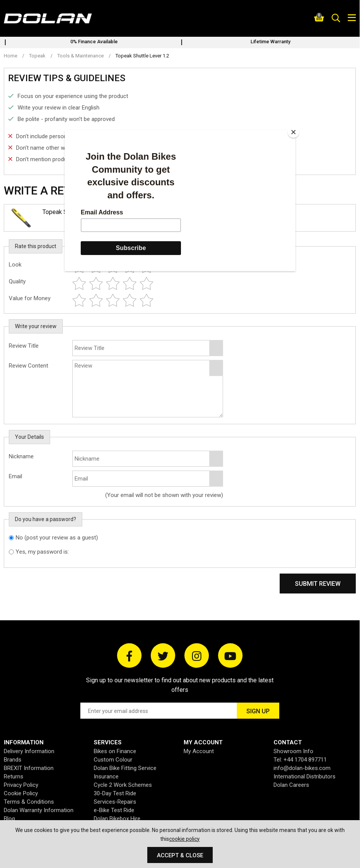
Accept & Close (180, 855)
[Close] (293, 132)
